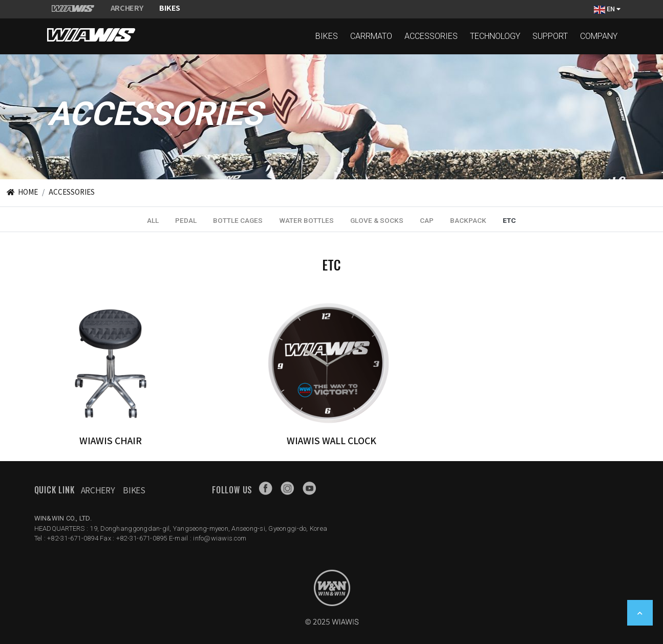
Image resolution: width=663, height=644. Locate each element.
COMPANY (599, 36)
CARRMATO (371, 36)
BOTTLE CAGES (238, 220)
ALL (153, 220)
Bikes (134, 490)
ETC (509, 220)
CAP (427, 220)
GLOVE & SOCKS (377, 220)
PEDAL (186, 220)
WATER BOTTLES (306, 220)
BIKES (327, 36)
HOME (21, 192)
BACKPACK (468, 220)
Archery (98, 490)
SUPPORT (550, 36)
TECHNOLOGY (495, 36)
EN (607, 9)
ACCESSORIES (431, 36)
